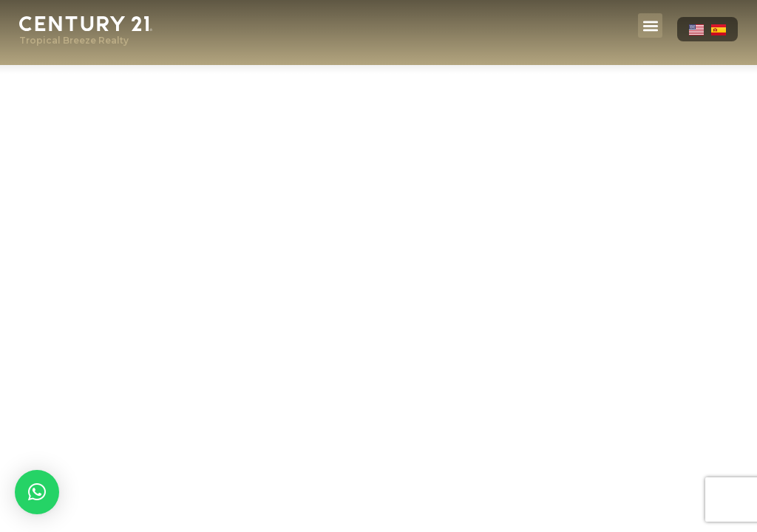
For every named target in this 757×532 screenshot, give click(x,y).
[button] (650, 25)
